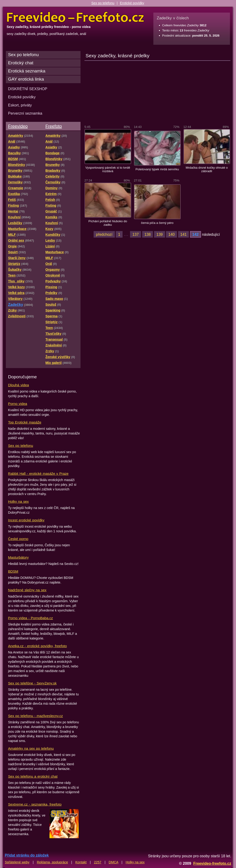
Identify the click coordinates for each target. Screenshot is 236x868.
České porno (18, 539)
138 (148, 234)
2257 (98, 862)
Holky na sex (19, 501)
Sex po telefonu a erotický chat (33, 776)
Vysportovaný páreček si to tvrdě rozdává (108, 169)
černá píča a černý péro (157, 223)
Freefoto (54, 126)
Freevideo (18, 126)
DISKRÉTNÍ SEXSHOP (28, 89)
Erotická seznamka (27, 71)
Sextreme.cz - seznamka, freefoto (35, 804)
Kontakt (81, 862)
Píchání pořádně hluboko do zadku (108, 223)
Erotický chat (21, 63)
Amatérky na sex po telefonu (31, 748)
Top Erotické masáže (25, 422)
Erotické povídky (132, 3)
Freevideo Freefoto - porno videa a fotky (75, 17)
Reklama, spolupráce (52, 862)
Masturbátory (18, 557)
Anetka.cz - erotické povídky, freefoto (38, 646)
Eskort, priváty (20, 105)
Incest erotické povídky (26, 520)
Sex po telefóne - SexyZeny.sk (32, 683)
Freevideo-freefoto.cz (212, 863)
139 (160, 234)
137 (136, 234)
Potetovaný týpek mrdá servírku (157, 169)
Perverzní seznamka (25, 113)
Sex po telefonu (103, 3)
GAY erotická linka (26, 79)
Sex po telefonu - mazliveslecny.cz (36, 716)
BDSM (13, 571)
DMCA (114, 862)
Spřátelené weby (17, 862)
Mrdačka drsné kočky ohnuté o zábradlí (207, 169)
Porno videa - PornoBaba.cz (31, 618)
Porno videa (18, 404)
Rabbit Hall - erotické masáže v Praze (38, 473)
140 (171, 234)
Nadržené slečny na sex (27, 590)
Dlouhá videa (19, 385)
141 (184, 234)
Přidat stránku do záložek (27, 855)
